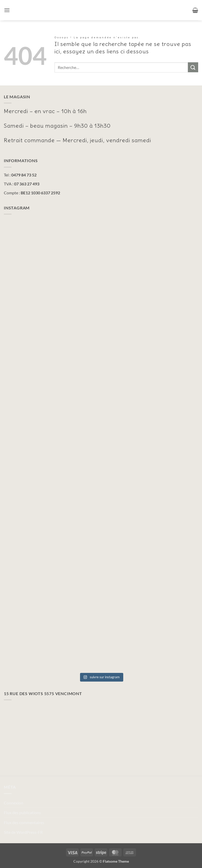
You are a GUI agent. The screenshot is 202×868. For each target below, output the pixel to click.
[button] (7, 10)
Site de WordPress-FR (23, 832)
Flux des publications (22, 812)
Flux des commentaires (24, 822)
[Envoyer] (193, 67)
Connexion (14, 803)
